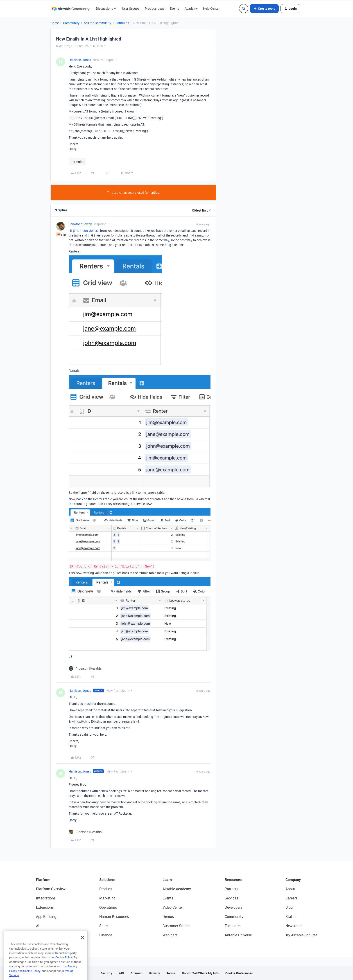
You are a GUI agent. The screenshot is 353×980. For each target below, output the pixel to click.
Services (231, 898)
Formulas (122, 23)
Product (106, 889)
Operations (108, 907)
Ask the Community (97, 23)
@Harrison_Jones (85, 231)
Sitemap (137, 973)
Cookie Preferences (239, 973)
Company (293, 880)
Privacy (155, 973)
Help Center (211, 8)
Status (291, 917)
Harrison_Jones (80, 60)
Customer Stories (176, 926)
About (290, 889)
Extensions (45, 907)
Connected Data (49, 935)
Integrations (46, 898)
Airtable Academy (177, 889)
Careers (291, 898)
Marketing (107, 898)
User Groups (131, 8)
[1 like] (85, 668)
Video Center (173, 907)
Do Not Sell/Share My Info (200, 973)
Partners (231, 889)
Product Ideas (155, 8)
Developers (233, 907)
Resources (233, 880)
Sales (104, 926)
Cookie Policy (64, 966)
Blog (289, 907)
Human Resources (114, 917)
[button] (264, 9)
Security (106, 973)
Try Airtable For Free (301, 935)
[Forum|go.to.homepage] (70, 9)
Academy (191, 8)
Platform (43, 880)
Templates (233, 926)
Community (71, 23)
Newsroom (294, 926)
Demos (168, 917)
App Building (46, 917)
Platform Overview (51, 889)
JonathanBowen (80, 224)
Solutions (107, 880)
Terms (171, 973)
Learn (167, 880)
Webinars (170, 935)
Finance (106, 935)
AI (38, 926)
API (121, 973)
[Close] (82, 946)
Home (55, 23)
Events (174, 8)
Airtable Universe (238, 935)
